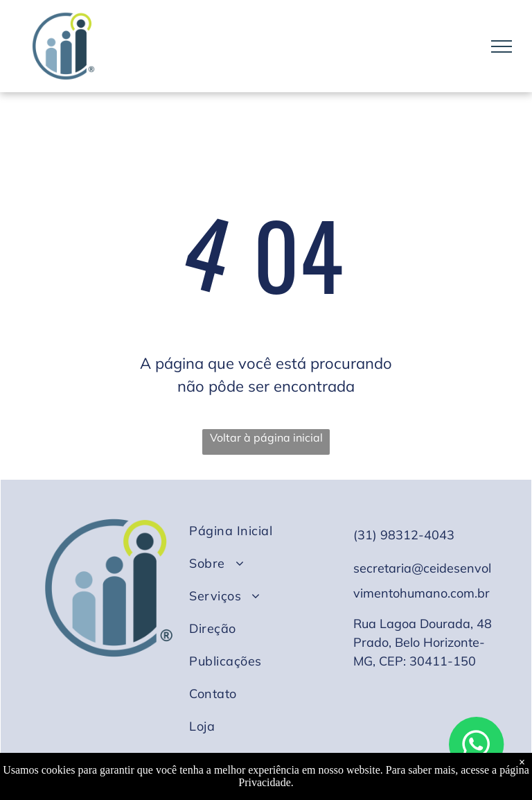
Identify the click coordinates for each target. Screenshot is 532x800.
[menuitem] (261, 531)
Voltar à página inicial (266, 437)
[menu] (502, 46)
